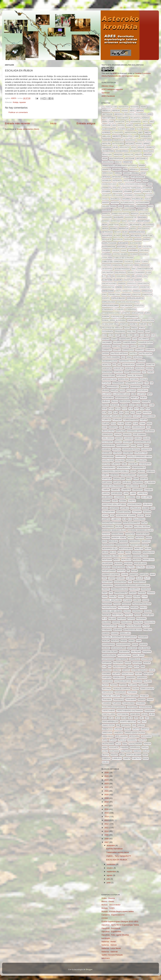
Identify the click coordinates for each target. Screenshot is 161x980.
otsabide (128, 600)
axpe (120, 206)
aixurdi (121, 125)
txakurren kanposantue (114, 707)
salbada (143, 644)
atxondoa (139, 195)
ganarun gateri (145, 342)
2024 (107, 780)
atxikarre (118, 195)
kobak (133, 471)
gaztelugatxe (145, 353)
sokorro (106, 674)
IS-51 (133, 412)
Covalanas (107, 258)
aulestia (115, 203)
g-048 (105, 335)
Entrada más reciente (17, 123)
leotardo (114, 508)
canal (124, 250)
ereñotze (145, 287)
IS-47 (110, 412)
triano (150, 700)
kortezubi (107, 479)
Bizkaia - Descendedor (111, 905)
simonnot (107, 670)
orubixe (142, 593)
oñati (105, 593)
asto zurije (129, 180)
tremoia (142, 700)
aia (127, 122)
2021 (107, 791)
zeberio (137, 751)
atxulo (105, 199)
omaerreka (108, 585)
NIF (128, 571)
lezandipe (137, 512)
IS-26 (131, 409)
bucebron (118, 239)
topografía (120, 692)
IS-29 (148, 409)
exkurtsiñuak (134, 320)
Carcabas (144, 250)
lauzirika (131, 497)
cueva (137, 262)
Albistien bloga (108, 86)
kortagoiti (142, 475)
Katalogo (120, 460)
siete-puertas (120, 666)
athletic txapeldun (131, 188)
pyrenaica (107, 630)
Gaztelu (133, 353)
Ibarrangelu (113, 387)
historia (134, 379)
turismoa (107, 703)
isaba (139, 412)
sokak (152, 670)
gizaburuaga (128, 365)
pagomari (127, 604)
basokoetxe (131, 217)
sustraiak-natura (123, 681)
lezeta (140, 516)
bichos (118, 232)
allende (131, 129)
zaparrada (135, 747)
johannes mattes (135, 431)
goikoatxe (107, 368)
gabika (114, 339)
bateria (106, 221)
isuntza (137, 416)
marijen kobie (143, 534)
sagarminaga (108, 644)
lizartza (106, 519)
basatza (135, 214)
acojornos (141, 114)
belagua (124, 225)
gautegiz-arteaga (119, 353)
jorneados (107, 434)
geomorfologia (110, 361)
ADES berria (123, 118)
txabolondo (128, 703)
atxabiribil (147, 188)
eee (128, 276)
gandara (106, 346)
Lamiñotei (126, 490)
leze (112, 516)
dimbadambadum (145, 269)
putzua (146, 626)
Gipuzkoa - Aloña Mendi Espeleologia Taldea (120, 925)
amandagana (130, 133)
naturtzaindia (109, 571)
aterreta (107, 188)
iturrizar (117, 420)
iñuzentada (125, 401)
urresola (118, 733)
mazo (105, 541)
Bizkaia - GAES (108, 908)
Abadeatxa (124, 107)
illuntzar (107, 394)
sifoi (130, 666)
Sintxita (126, 670)
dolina (131, 273)
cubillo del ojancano (113, 262)
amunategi (127, 136)
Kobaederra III (124, 468)
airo (152, 122)
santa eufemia (124, 655)
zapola (145, 747)
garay (134, 346)
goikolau (130, 368)
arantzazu (148, 151)
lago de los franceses (113, 486)
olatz (147, 578)
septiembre (112, 872)
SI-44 (104, 666)
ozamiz (146, 600)
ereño (119, 287)
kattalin (106, 464)
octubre (110, 868)
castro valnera (121, 254)
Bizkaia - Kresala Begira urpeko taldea (118, 911)
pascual (134, 607)
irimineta (146, 401)
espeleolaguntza (135, 298)
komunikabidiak (128, 475)
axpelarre (129, 206)
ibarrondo (136, 387)
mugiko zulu (149, 560)
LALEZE (143, 486)
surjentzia (107, 681)
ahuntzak (120, 122)
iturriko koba (149, 416)
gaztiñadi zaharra (111, 357)
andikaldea (146, 136)
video (105, 747)
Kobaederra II (109, 468)
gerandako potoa (127, 361)
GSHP (127, 372)
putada (122, 626)
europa (106, 317)
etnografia (108, 309)
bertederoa (144, 228)
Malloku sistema (142, 527)
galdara (117, 342)
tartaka (123, 685)
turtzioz (117, 703)
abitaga (140, 111)
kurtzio (117, 482)
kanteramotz (123, 446)
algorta (121, 129)
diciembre (111, 845)
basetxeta (145, 214)
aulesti (106, 203)
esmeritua (147, 295)
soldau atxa (128, 674)
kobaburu (133, 464)
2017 (107, 806)
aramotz (150, 147)
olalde (139, 578)
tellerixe (143, 685)
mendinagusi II (122, 545)
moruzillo (126, 560)
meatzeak (113, 541)
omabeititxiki (139, 582)
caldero (106, 250)
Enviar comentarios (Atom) (28, 129)
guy (144, 372)
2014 (107, 817)
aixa (114, 125)
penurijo (106, 615)
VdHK (125, 744)
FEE (150, 324)
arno (125, 169)
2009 (107, 835)
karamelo (107, 453)
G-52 (153, 335)
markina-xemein (119, 538)
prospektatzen (109, 626)
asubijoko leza (109, 184)
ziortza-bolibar (134, 755)
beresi (105, 228)
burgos (138, 239)
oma (130, 582)
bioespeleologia (137, 232)
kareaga (117, 453)
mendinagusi (108, 545)
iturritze (107, 420)
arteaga (106, 177)
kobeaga (151, 471)
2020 (107, 795)
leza (153, 508)
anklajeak (130, 140)
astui (145, 180)
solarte (116, 674)
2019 (107, 798)
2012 (107, 824)
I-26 (104, 387)
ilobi (134, 394)
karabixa (106, 449)
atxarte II (147, 192)
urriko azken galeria (135, 733)
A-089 (115, 107)
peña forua (118, 615)
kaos (147, 446)
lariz (126, 493)
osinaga (151, 593)
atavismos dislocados (136, 184)
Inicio (53, 123)
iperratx (136, 401)
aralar (141, 147)
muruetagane (118, 567)
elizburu (118, 280)
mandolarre (118, 534)
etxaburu (119, 309)
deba (137, 265)
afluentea (135, 118)
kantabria (128, 442)
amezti (148, 133)
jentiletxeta (108, 431)
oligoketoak (120, 582)
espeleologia (109, 302)
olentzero (107, 582)
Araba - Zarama (108, 898)
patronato (137, 611)
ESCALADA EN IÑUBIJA (117, 860)
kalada (146, 438)
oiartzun (144, 574)
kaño (133, 446)
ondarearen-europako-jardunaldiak (132, 585)
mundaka (128, 563)
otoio (145, 596)
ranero (106, 633)
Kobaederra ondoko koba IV (115, 471)
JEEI (148, 427)
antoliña (106, 144)
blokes (117, 236)
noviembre (111, 864)
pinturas (122, 618)
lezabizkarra (108, 512)
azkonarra (141, 206)
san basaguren (119, 648)
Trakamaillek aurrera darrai (118, 852)
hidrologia (123, 379)
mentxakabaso (126, 549)
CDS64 (105, 918)
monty (117, 560)
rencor (106, 641)
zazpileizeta (126, 751)
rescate (115, 641)
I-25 (152, 383)
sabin (139, 641)
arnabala (117, 169)
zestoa (106, 755)
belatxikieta (136, 225)
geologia (137, 357)
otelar (137, 596)
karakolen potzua (131, 449)
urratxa (145, 729)
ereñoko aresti (131, 287)
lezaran (147, 512)
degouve (145, 265)
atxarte (137, 192)
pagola (117, 604)
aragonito (124, 147)
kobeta (106, 475)
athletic (117, 188)
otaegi (129, 596)
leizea (115, 501)
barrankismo (130, 210)
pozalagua (127, 622)
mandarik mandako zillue (114, 530)
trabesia (144, 696)
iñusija (115, 401)
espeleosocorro (110, 306)
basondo (142, 217)
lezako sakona (124, 512)
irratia (105, 405)
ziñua (122, 755)
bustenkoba (135, 243)
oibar (153, 574)
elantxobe (107, 280)
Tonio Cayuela (147, 688)
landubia (148, 490)
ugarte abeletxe (128, 722)
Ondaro (106, 589)
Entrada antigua (86, 123)
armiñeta (106, 169)
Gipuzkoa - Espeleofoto (111, 932)
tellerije (133, 685)
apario (139, 144)
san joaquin (144, 648)
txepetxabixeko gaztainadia (130, 711)
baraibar (106, 210)
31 (103, 107)
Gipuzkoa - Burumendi (111, 928)
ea (114, 276)
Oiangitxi (134, 574)
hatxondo (121, 376)
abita (132, 111)
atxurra (126, 199)
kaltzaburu (108, 442)
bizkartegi (107, 236)
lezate (105, 516)
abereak (116, 111)
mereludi (139, 549)
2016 (107, 809)
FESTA (127, 328)
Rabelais (148, 630)
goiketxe (150, 365)
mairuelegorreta (131, 523)
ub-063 (152, 714)
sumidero (131, 677)
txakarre (141, 703)
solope (139, 674)
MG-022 (105, 552)
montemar (107, 560)
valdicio (142, 740)
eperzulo (132, 284)
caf (139, 247)
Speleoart (106, 93)
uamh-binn (135, 714)
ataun (121, 184)
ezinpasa (124, 324)
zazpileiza (114, 751)
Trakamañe (131, 700)
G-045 (148, 331)
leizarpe (106, 501)
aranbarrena (122, 151)
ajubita (130, 125)
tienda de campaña (122, 688)
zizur (145, 755)
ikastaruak (142, 390)
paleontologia (109, 607)
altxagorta (117, 133)
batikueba (115, 221)
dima (133, 269)
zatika (105, 751)
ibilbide (106, 390)
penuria (148, 611)
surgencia (142, 677)
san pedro (136, 652)
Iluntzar (141, 394)
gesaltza (107, 365)
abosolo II (129, 114)
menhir (145, 545)
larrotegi (142, 493)
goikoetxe (119, 368)
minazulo (137, 552)
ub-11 (111, 718)
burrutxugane (109, 243)
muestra (137, 560)
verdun (147, 744)
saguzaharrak (123, 644)
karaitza (116, 449)
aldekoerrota (109, 129)
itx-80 (135, 423)
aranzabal (107, 155)
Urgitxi (136, 729)
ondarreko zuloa (120, 589)
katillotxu (141, 460)
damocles (128, 265)
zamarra (124, 747)
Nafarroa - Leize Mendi (111, 948)
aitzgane (106, 125)
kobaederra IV (139, 468)
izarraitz (113, 427)
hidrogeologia (109, 379)
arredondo (108, 173)
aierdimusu (136, 122)
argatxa (147, 155)
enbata (138, 280)
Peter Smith (148, 615)
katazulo (130, 460)
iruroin (124, 405)
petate (138, 615)
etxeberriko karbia (111, 313)
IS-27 (136, 409)
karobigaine (108, 457)
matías (131, 538)
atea (150, 184)
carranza (107, 254)
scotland (137, 663)
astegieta (117, 180)
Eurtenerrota (131, 317)
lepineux (125, 508)
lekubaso (148, 504)
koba (124, 464)
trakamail (107, 700)
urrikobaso (108, 736)
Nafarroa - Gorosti (109, 945)
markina (106, 538)
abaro (143, 107)
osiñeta (113, 596)
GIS (119, 365)
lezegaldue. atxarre (126, 516)
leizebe (123, 501)
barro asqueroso (121, 214)
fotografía (108, 331)
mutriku (130, 567)
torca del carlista (111, 696)
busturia (121, 247)
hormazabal (118, 383)
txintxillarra (109, 714)
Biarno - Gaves (108, 901)
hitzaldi (144, 379)
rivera (124, 641)
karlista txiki (141, 453)
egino (139, 276)
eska (104, 295)
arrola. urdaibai (131, 173)
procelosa (150, 622)
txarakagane (145, 707)
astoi (139, 180)
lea (138, 497)
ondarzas (146, 589)
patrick (127, 611)
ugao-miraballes (110, 722)
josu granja (108, 438)
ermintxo (127, 291)
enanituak (129, 280)
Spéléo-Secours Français (112, 955)
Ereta (118, 291)
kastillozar (108, 460)
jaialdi (127, 427)
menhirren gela (110, 549)
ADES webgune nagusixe (112, 89)
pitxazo (131, 618)
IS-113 (118, 409)
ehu (145, 276)
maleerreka (108, 527)
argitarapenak (116, 158)
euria (148, 313)
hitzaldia (106, 383)
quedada (118, 630)
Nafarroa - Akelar (109, 942)
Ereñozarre (108, 291)
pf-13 (105, 618)
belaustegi (148, 225)
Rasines (115, 633)
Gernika (141, 361)
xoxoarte (114, 747)
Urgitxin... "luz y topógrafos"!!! (119, 856)
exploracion (148, 320)
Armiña (142, 166)
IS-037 (132, 405)
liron (148, 516)
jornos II (127, 434)
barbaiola (117, 210)
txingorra (150, 711)
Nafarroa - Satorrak (110, 952)
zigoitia (114, 755)
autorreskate (127, 203)
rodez (132, 641)
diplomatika (108, 273)
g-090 (130, 335)
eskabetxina (114, 295)
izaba (105, 427)
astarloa (107, 180)
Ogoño (125, 574)
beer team (114, 225)
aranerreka (136, 151)
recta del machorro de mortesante (119, 637)
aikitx (145, 122)
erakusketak (108, 287)
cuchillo (129, 262)
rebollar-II (125, 633)
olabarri (130, 578)
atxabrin (106, 192)
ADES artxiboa (109, 118)
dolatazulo (121, 273)
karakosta (146, 449)
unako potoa (108, 725)
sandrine (147, 652)
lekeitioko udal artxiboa (114, 504)
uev (147, 718)
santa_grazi (138, 655)
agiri (111, 122)
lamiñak (106, 490)
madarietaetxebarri (112, 523)
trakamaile (119, 700)
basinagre (107, 217)
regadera (143, 637)
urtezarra (134, 736)
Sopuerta (107, 677)
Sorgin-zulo (119, 677)
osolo (121, 596)
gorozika (118, 372)
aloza (146, 129)
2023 (107, 784)
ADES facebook (108, 96)
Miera (128, 552)
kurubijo (127, 482)
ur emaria (126, 725)
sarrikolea (135, 659)
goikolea (140, 368)
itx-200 (121, 423)
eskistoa (136, 295)
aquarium (107, 147)
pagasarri (107, 604)
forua (142, 328)
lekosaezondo (134, 504)
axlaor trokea (109, 206)
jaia (121, 427)
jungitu (119, 438)
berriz (133, 228)
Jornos (118, 434)
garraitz (140, 350)
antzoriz (130, 144)
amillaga (106, 136)
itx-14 (113, 423)
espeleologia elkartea (128, 302)
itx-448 (128, 423)
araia (133, 147)
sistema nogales (139, 670)
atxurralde (137, 199)
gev (114, 365)
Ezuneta (134, 324)
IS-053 (138, 405)
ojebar (112, 578)
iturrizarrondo (131, 420)
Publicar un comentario (18, 112)
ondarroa (135, 589)
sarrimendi (147, 659)
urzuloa (122, 740)
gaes (135, 339)
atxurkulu (115, 199)
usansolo (132, 740)
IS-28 (142, 409)
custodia (107, 265)
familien (143, 324)
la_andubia (150, 482)
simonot (117, 670)
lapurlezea (117, 493)
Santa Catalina (109, 655)
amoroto (117, 136)
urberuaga (108, 729)
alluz (139, 129)
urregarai (107, 733)
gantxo (125, 346)
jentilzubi (121, 431)
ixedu (149, 423)
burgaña (129, 239)
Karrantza (121, 457)
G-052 (111, 335)
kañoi (140, 446)
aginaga (146, 118)
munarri (118, 563)
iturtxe (144, 420)
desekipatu (107, 269)
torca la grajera (130, 696)
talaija (105, 685)
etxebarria (131, 309)
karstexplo (106, 938)
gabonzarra (125, 339)
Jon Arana (150, 431)
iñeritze (135, 398)
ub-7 (142, 718)
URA (134, 725)
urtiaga (113, 740)
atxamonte (117, 192)
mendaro (124, 541)
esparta (106, 298)
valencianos (108, 744)
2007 (107, 842)
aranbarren (108, 151)
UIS (139, 722)
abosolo (118, 114)
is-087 (105, 409)
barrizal (106, 214)
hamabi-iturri (108, 376)
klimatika (116, 464)
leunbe (146, 508)
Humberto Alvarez (134, 383)
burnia (146, 239)
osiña (105, 596)
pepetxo (129, 615)
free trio (131, 331)
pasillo (143, 607)
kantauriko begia (142, 442)
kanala (118, 442)
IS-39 (104, 412)
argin (105, 158)
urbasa (141, 725)
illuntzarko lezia (121, 394)
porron (116, 622)
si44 (110, 666)
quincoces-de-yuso (133, 630)
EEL (133, 276)
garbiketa (107, 350)
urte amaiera (121, 736)
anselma (141, 140)
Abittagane (107, 114)
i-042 (147, 383)
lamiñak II (116, 490)
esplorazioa (126, 306)
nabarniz (150, 567)
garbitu (117, 350)
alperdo (106, 133)
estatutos (139, 306)
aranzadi (118, 155)
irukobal (115, 405)
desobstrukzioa (122, 269)
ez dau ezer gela (110, 324)
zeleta (146, 751)
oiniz (104, 578)
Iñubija (16, 102)
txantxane (132, 707)
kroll (129, 479)
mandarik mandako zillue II (140, 530)
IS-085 (152, 405)
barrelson (143, 210)
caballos (132, 247)
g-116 (136, 335)
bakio (151, 206)
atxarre (128, 192)
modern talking (140, 556)
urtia (105, 740)
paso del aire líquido (112, 611)
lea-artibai (147, 497)
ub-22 (117, 718)
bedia (105, 225)
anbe (136, 136)
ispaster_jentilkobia (112, 416)
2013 (107, 820)
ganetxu (116, 346)
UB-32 (124, 718)
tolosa (135, 688)
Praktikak (138, 622)
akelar (138, 125)
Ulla (144, 722)
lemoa (105, 508)
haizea (151, 372)
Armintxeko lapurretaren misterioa (120, 166)
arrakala (134, 169)
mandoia (106, 534)
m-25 (130, 519)
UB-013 (144, 714)
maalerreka (139, 519)
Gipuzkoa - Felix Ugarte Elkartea (115, 935)
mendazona (135, 541)
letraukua (136, 508)
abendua (106, 111)
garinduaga (128, 350)
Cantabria (133, 250)
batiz (124, 221)
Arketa (118, 162)
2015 (107, 813)
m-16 (124, 519)
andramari (119, 140)
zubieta (127, 758)
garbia (141, 346)
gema (129, 357)
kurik (136, 479)
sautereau (118, 663)
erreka (137, 291)
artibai (126, 177)
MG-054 (121, 552)
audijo (148, 199)
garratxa (150, 350)
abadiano (134, 107)
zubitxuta (137, 758)
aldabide (147, 125)
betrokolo (107, 232)
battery (132, 221)
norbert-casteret (111, 574)
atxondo (128, 195)
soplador (148, 674)
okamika (121, 578)
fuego (141, 331)
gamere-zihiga (130, 342)
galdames (107, 342)
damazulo (117, 265)
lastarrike (119, 497)
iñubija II (106, 401)
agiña (105, 122)
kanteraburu (109, 446)
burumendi (123, 243)
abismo (125, 111)
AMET (140, 133)
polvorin (106, 622)
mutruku (140, 567)
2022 (107, 787)
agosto (110, 875)
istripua (128, 416)
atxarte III (107, 195)
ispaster (23, 102)
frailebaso (120, 331)
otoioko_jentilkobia (112, 600)
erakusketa (143, 284)
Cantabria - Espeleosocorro (113, 915)
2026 (107, 773)
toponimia (132, 692)
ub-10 (105, 718)
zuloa (146, 758)
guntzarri (136, 372)
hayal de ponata (135, 376)
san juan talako (110, 652)
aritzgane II (142, 158)
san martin (124, 652)
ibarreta (125, 387)
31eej (108, 107)
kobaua (141, 471)
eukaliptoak (138, 313)
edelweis (121, 276)
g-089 (124, 335)
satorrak (107, 663)
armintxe (127, 162)
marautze (130, 534)
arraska (144, 169)
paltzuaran (123, 607)
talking (114, 685)
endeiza (122, 284)
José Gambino (139, 434)
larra (133, 493)
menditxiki (135, 545)
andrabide (107, 140)
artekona (116, 177)
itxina (142, 423)
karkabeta (128, 453)
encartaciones (109, 284)
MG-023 (113, 552)
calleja (116, 250)
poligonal (141, 618)
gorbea (149, 368)
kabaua (138, 438)
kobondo (115, 475)
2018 (107, 802)
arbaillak (129, 155)
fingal (134, 328)
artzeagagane (138, 177)
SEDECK (147, 663)
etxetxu (126, 313)
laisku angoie (132, 486)
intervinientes (122, 398)
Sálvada (106, 648)
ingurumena (108, 398)
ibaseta (146, 387)
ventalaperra (135, 744)
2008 (107, 839)
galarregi (144, 339)
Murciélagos (140, 563)
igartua (114, 390)
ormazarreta (121, 593)
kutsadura (138, 482)
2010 (107, 831)
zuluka (105, 762)
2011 (107, 828)
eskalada (126, 295)
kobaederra (145, 464)
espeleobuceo (118, 298)
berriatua (124, 228)
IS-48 (116, 412)
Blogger (89, 969)
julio (109, 879)
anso (149, 140)
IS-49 (121, 412)
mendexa (146, 541)
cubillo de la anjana (124, 258)
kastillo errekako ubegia (139, 457)
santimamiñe (122, 659)
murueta (106, 567)
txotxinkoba (123, 714)
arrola (118, 173)
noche (134, 571)
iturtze (106, 423)
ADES (115, 73)
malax (144, 523)
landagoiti (137, 490)
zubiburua (117, 758)
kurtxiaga (107, 482)
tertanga (107, 688)
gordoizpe (107, 372)
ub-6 (136, 718)
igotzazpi (131, 390)
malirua (119, 527)
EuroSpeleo (117, 317)
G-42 (142, 335)
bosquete (107, 239)
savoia (128, 663)
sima (143, 666)
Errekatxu (147, 291)
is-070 (145, 405)
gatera (106, 353)
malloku (128, 527)
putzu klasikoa (134, 626)
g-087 (117, 335)
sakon (135, 644)
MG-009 (148, 549)
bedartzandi (143, 221)
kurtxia (144, 479)
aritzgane (130, 158)
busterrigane (109, 247)
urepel (127, 729)
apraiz (146, 144)
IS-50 (127, 412)
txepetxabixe (108, 711)
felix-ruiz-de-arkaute (112, 328)
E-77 (104, 276)
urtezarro (146, 736)
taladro (148, 681)
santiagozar (108, 659)
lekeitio (132, 501)
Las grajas (107, 497)
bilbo (125, 232)
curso (145, 262)
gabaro (106, 339)
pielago (112, 618)
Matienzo (140, 538)
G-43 (148, 335)
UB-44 (130, 718)
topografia (108, 692)
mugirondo (108, 563)
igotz (122, 390)
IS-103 (111, 409)
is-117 (124, 409)
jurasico (129, 438)
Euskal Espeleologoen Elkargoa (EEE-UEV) (120, 921)
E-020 (149, 273)
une (118, 725)
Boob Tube (148, 236)
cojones (144, 254)
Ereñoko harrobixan (115, 849)
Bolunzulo (136, 236)
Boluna (126, 236)
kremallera (119, 479)
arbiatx (138, 155)
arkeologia (108, 162)
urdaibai (118, 729)
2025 (107, 776)
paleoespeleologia (142, 604)
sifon (136, 666)
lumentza (116, 519)
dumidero (140, 273)
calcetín (147, 247)
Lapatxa (106, 493)
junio (109, 883)
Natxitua (121, 571)
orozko (133, 593)
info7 (150, 394)
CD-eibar (134, 254)
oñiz (111, 593)
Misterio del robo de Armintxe (117, 556)
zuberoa (106, 758)
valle (118, 744)
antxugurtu (118, 144)
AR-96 (115, 147)
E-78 (109, 276)
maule (149, 538)
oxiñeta (137, 600)
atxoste (149, 195)
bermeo (114, 228)
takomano (137, 681)
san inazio (132, 648)
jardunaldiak (138, 427)
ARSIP (143, 173)
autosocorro (142, 203)
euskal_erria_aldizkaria (114, 320)
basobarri (119, 217)
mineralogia (149, 552)
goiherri (140, 365)
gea (123, 357)
